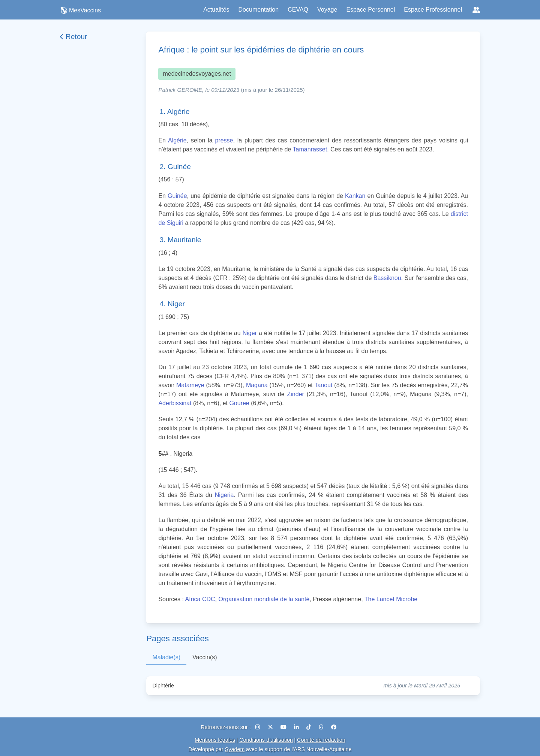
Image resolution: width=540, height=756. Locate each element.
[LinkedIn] (297, 727)
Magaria (257, 385)
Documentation (259, 10)
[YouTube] (284, 727)
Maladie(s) (166, 657)
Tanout (323, 385)
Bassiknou (387, 278)
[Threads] (322, 727)
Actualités (216, 10)
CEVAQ (298, 10)
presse (224, 140)
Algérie (177, 140)
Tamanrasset (310, 149)
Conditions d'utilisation (266, 740)
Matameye (190, 385)
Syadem (235, 749)
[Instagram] (259, 727)
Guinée (177, 196)
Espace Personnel (370, 10)
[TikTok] (310, 727)
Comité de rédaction (321, 740)
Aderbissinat (175, 403)
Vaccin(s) (205, 657)
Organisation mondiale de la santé (264, 599)
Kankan (355, 196)
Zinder (296, 394)
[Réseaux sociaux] (476, 10)
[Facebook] (334, 727)
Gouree (239, 403)
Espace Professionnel (433, 10)
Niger (250, 333)
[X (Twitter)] (271, 727)
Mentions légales (215, 740)
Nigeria (224, 495)
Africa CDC (200, 599)
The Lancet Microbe (391, 599)
